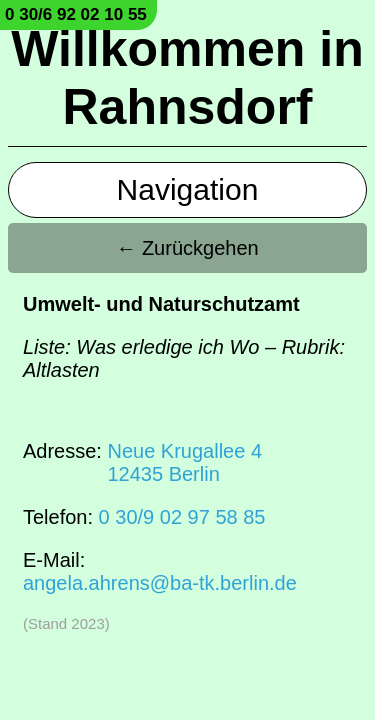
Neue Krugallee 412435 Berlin (184, 462)
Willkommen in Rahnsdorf (187, 78)
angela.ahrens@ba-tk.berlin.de (160, 583)
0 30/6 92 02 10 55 (76, 14)
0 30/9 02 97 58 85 (182, 517)
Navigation (188, 189)
